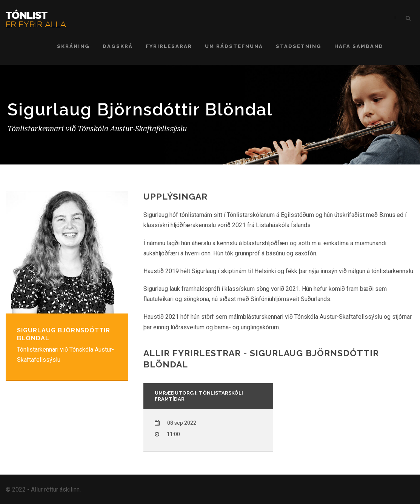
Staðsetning (299, 46)
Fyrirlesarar (169, 46)
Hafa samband (359, 46)
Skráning (73, 46)
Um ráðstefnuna (234, 46)
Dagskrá (118, 46)
